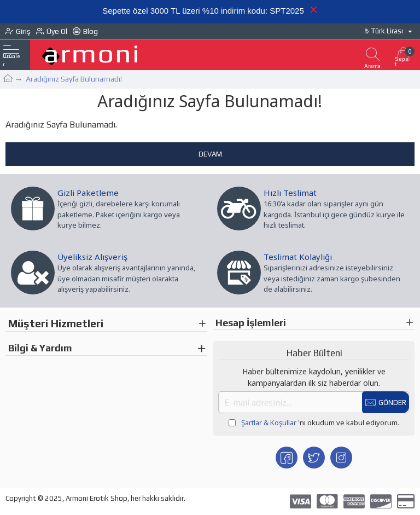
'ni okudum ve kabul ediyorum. (314, 423)
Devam (210, 154)
